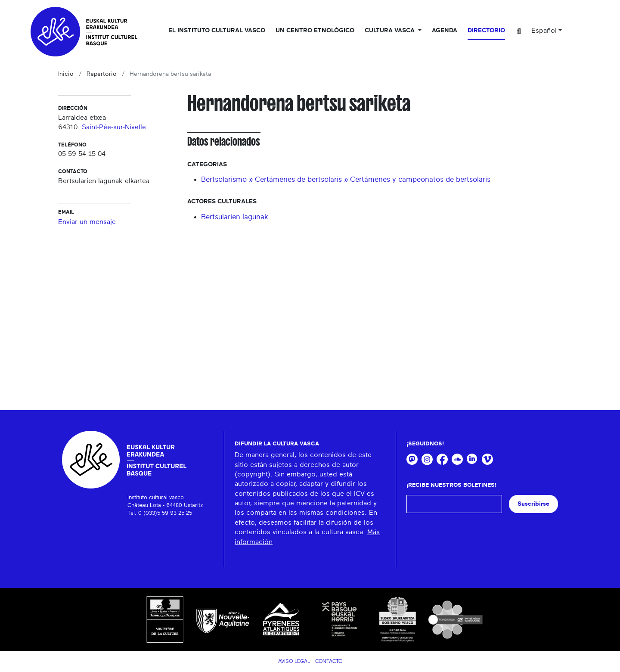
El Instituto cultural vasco (217, 31)
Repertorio (102, 74)
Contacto (329, 661)
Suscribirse (533, 504)
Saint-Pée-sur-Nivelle (114, 127)
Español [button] (544, 31)
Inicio (66, 74)
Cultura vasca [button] (391, 31)
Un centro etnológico (315, 31)
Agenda (445, 31)
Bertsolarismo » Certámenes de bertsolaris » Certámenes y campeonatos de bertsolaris (346, 179)
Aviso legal (294, 661)
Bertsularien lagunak (235, 217)
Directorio (486, 31)
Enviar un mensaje (87, 222)
